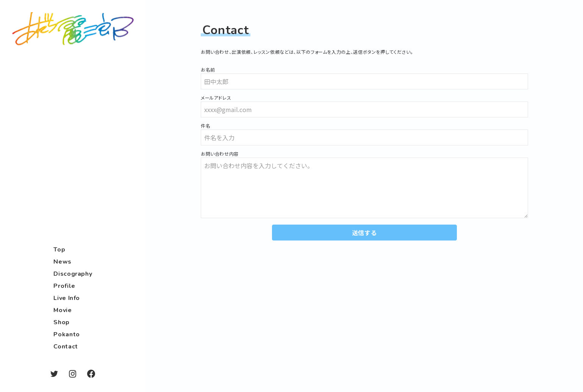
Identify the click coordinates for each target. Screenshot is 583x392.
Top (59, 250)
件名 (206, 126)
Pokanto (66, 334)
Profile (64, 286)
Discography (73, 274)
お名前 (208, 70)
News (63, 262)
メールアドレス (216, 98)
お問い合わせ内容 (220, 154)
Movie (63, 310)
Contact (66, 347)
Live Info (67, 298)
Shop (62, 322)
